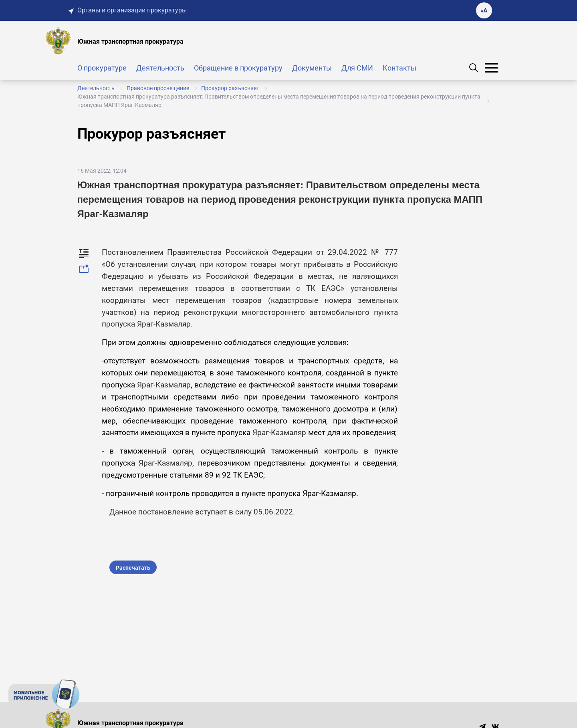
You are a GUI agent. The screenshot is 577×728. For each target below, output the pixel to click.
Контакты (399, 68)
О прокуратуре (102, 68)
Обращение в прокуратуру (238, 68)
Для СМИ (357, 68)
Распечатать (133, 568)
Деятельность (160, 68)
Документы (312, 68)
